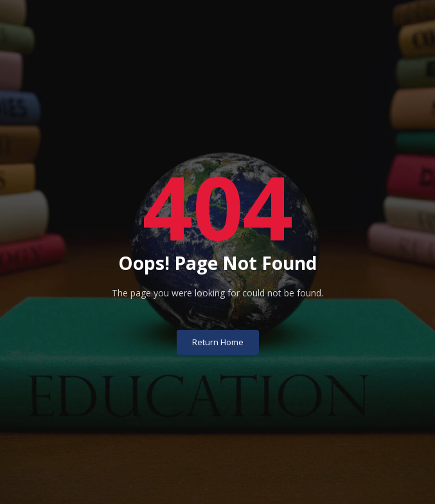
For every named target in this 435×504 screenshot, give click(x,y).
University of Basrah (217, 483)
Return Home (218, 321)
